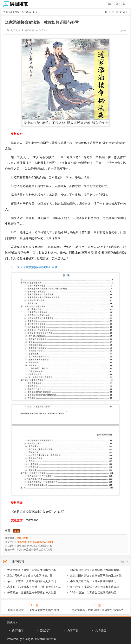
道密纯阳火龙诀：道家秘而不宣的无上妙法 (96, 576)
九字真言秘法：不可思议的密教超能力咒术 (33, 610)
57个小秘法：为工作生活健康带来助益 (93, 592)
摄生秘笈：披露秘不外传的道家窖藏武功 (95, 587)
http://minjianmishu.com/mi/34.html (35, 542)
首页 (17, 12)
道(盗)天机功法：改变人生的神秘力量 (30, 576)
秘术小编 (29, 30)
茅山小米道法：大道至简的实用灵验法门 (32, 581)
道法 (16, 531)
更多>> (124, 562)
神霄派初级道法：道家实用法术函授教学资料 (97, 570)
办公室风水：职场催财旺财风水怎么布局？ (98, 610)
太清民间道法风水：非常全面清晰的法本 (32, 570)
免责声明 (73, 630)
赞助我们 (45, 630)
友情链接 (101, 630)
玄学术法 (26, 12)
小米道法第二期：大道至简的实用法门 (93, 581)
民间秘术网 (23, 538)
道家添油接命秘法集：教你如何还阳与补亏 (42, 22)
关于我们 (17, 630)
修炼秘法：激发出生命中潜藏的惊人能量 (32, 592)
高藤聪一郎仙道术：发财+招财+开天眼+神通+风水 (38, 587)
